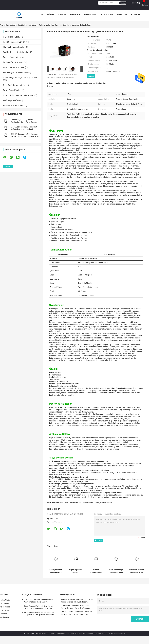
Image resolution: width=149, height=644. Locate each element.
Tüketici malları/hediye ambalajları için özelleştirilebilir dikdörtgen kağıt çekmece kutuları (96, 571)
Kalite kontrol (107, 15)
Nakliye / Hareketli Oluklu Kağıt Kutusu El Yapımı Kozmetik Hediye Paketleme (77, 601)
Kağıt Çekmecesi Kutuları (27, 25)
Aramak (123, 3)
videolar (62, 15)
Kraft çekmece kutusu (61, 502)
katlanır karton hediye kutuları (81, 502)
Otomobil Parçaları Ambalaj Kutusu (19, 95)
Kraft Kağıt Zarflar (11, 100)
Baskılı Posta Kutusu (12, 57)
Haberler (135, 15)
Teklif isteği (136, 3)
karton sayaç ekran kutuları (15, 73)
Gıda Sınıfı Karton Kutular (14, 85)
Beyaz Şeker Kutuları (12, 90)
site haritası (5, 617)
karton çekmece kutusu (103, 502)
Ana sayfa (4, 25)
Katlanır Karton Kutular (13, 62)
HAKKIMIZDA (75, 15)
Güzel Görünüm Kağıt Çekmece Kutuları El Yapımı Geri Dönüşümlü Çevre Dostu (39, 614)
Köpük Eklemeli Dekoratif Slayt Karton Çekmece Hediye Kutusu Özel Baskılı (38, 607)
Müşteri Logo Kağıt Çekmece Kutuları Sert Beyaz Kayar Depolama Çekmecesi (25, 122)
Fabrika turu (90, 15)
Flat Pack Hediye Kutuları (14, 47)
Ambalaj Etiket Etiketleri (14, 106)
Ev (42, 15)
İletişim (91, 76)
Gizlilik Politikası (30, 633)
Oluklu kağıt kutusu (12, 37)
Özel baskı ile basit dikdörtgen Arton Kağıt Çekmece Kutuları (136, 571)
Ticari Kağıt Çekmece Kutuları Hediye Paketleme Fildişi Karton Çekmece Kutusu (38, 601)
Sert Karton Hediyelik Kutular (16, 52)
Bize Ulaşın (122, 15)
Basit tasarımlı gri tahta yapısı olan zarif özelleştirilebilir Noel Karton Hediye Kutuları (116, 571)
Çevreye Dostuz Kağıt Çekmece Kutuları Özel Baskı (56, 571)
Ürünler (50, 15)
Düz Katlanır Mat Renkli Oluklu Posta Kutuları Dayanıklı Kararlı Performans (75, 607)
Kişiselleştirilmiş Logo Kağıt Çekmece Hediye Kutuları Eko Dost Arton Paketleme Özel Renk (76, 571)
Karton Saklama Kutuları (14, 67)
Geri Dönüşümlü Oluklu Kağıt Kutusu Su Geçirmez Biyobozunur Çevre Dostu (76, 613)
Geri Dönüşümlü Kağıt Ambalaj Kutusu (20, 78)
